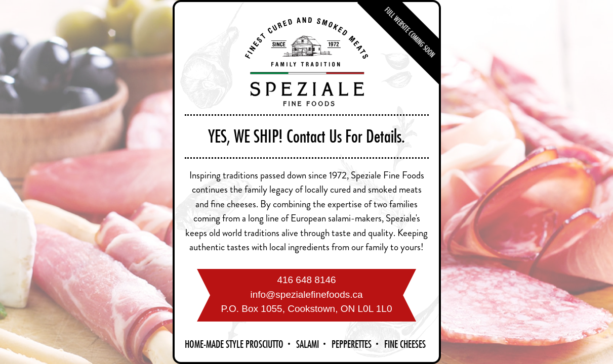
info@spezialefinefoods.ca (306, 294)
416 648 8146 (306, 280)
